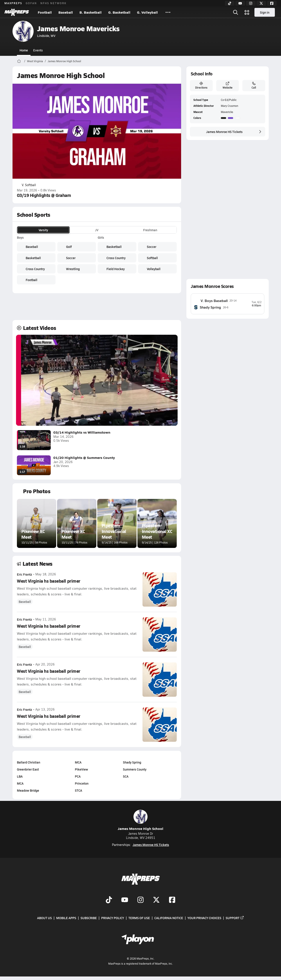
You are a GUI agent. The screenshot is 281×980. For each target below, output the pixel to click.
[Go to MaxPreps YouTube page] (125, 900)
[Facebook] (272, 3)
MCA (20, 783)
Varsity (43, 230)
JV (97, 230)
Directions (201, 85)
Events (38, 50)
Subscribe (89, 918)
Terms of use (139, 918)
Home (24, 50)
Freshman (150, 230)
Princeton (81, 783)
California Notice (169, 918)
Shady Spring (132, 762)
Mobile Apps (66, 918)
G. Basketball (119, 12)
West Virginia (35, 61)
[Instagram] (251, 3)
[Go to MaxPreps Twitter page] (156, 900)
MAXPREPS (13, 3)
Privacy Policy (113, 918)
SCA (126, 776)
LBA (20, 776)
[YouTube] (240, 3)
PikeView (81, 769)
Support (235, 918)
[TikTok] (230, 3)
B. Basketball (91, 12)
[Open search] (236, 12)
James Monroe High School (64, 61)
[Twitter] (261, 3)
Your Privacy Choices (204, 918)
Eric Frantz (24, 575)
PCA (77, 776)
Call (254, 85)
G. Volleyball (147, 12)
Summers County (135, 769)
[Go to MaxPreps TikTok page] (109, 900)
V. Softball (26, 185)
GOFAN (31, 3)
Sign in (265, 12)
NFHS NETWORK (53, 3)
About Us (44, 918)
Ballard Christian (29, 762)
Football (45, 12)
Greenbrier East (28, 769)
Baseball (66, 12)
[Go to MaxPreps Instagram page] (140, 900)
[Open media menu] (247, 12)
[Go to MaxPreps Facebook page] (172, 900)
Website (228, 85)
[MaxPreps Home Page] (19, 61)
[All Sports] (168, 12)
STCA (78, 790)
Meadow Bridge (28, 790)
